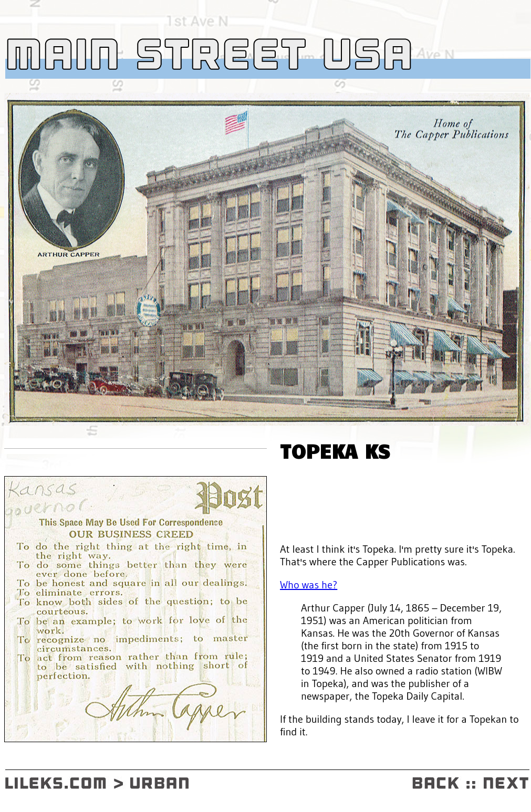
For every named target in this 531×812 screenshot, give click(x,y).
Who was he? (309, 585)
